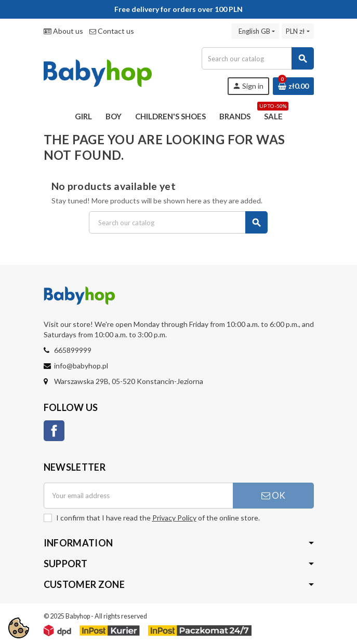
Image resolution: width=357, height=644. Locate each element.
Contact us (112, 31)
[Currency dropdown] (297, 31)
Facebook (54, 431)
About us (63, 31)
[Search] (257, 58)
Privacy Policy (174, 518)
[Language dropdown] (255, 31)
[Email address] (138, 496)
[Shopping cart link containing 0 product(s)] (293, 86)
